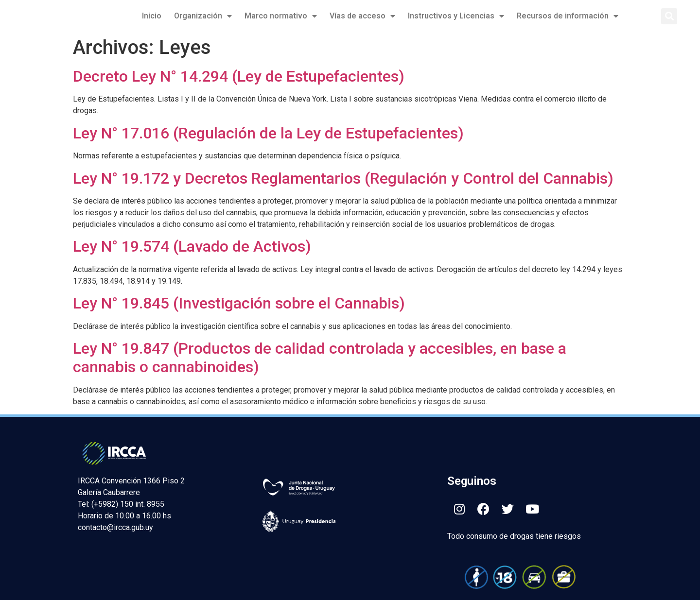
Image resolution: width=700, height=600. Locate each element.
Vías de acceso (362, 16)
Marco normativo (281, 16)
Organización (203, 16)
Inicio (152, 16)
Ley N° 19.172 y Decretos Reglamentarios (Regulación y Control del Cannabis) (343, 178)
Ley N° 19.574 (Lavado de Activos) (192, 246)
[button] (669, 16)
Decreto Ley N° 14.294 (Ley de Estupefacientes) (239, 76)
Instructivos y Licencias (456, 16)
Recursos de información (568, 16)
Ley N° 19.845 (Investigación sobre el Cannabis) (239, 303)
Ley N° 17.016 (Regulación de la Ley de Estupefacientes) (268, 133)
